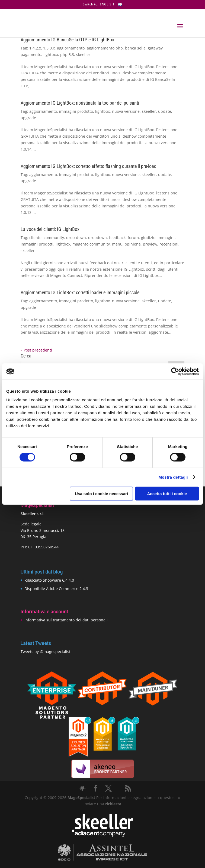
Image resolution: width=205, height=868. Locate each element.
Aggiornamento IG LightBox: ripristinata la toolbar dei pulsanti (80, 103)
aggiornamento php (105, 48)
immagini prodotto (76, 111)
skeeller (83, 54)
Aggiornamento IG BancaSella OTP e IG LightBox (67, 40)
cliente (35, 238)
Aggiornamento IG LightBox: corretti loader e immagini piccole (80, 292)
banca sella (135, 48)
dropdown (97, 238)
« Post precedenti (36, 350)
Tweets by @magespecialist (46, 652)
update (165, 111)
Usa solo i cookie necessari (101, 493)
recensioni (169, 244)
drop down (76, 238)
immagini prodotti (37, 244)
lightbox (51, 54)
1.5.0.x (49, 48)
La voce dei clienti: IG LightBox (50, 229)
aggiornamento (71, 48)
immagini (166, 238)
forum (133, 238)
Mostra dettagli (173, 477)
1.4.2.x (35, 48)
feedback (117, 238)
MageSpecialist (81, 798)
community (54, 238)
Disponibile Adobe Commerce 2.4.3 (56, 589)
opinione (133, 244)
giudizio (148, 238)
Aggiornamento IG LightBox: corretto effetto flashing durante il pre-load (89, 166)
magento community (91, 244)
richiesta (113, 804)
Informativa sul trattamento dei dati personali (66, 620)
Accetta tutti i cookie (167, 493)
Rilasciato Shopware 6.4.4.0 (49, 580)
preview (150, 244)
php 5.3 (67, 54)
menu (117, 244)
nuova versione (126, 111)
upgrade (28, 118)
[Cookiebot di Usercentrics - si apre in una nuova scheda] (175, 372)
